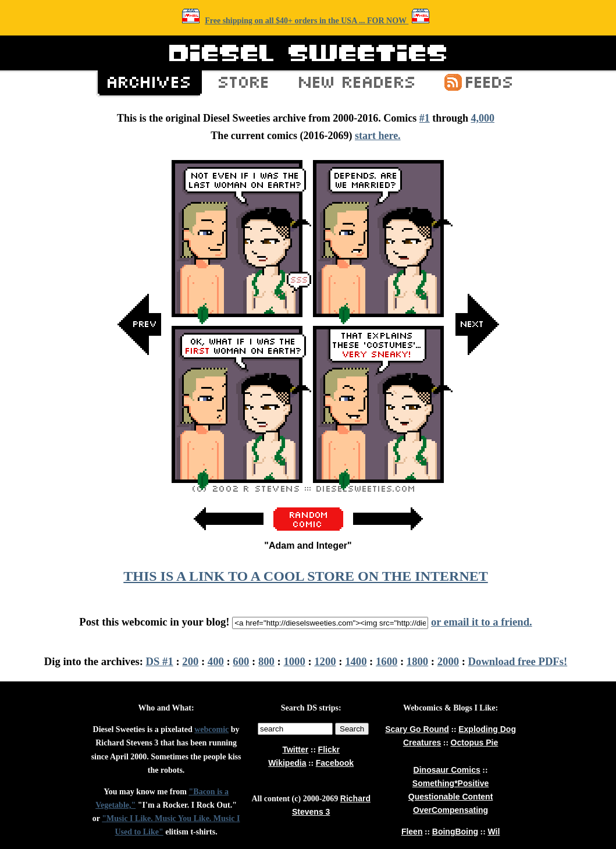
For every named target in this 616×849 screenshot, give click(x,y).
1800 (417, 661)
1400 (356, 661)
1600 (387, 661)
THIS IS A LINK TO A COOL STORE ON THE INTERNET (305, 576)
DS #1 (160, 661)
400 (216, 661)
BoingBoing (455, 832)
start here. (378, 136)
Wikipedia (287, 763)
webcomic (211, 729)
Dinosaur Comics (447, 770)
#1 (425, 118)
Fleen (412, 832)
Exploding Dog (487, 729)
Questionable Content (451, 797)
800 (266, 661)
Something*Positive (451, 783)
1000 (294, 661)
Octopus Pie (475, 743)
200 (190, 661)
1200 (325, 661)
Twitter (295, 749)
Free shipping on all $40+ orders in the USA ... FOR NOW (307, 21)
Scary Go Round (417, 729)
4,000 (483, 118)
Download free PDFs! (518, 661)
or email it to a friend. (482, 622)
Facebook (335, 763)
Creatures (422, 743)
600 (241, 661)
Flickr (329, 749)
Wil (494, 832)
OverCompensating (451, 810)
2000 (448, 661)
